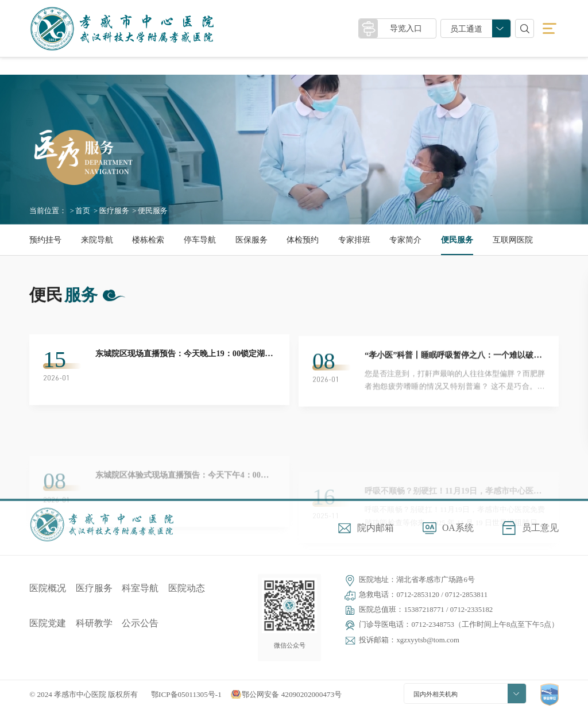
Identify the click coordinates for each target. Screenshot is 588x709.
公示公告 (140, 623)
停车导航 (200, 240)
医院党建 (48, 623)
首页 (83, 211)
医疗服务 (114, 211)
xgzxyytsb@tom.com (428, 640)
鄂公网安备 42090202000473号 (292, 694)
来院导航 (97, 240)
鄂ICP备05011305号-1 (186, 694)
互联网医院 (513, 240)
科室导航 (140, 588)
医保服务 (252, 240)
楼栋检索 (148, 240)
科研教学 (94, 623)
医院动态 (187, 588)
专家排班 (354, 240)
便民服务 (457, 240)
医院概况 (48, 588)
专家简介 (405, 240)
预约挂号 (45, 240)
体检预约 (303, 240)
